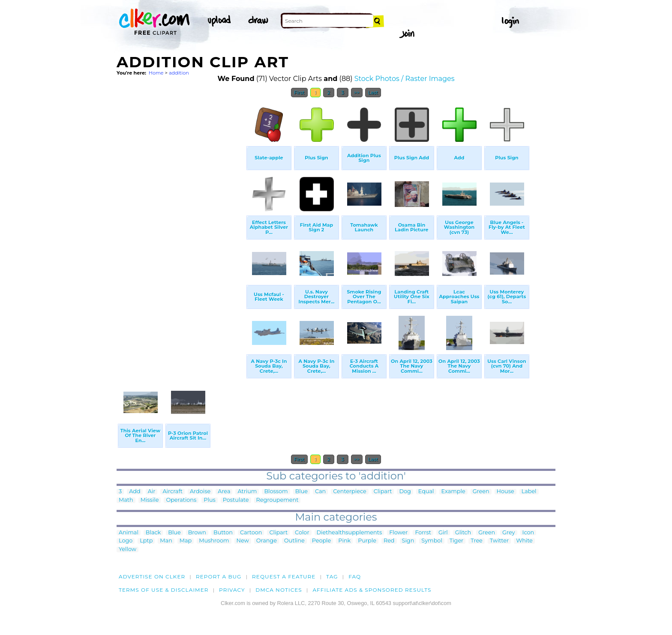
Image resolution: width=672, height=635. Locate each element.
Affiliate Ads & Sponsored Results (372, 590)
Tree (477, 541)
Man (166, 541)
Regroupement (277, 500)
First (299, 93)
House (505, 492)
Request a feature (284, 577)
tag (332, 577)
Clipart (383, 492)
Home (156, 73)
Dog (405, 492)
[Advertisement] (181, 231)
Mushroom (214, 541)
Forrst (423, 533)
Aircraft (172, 492)
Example (453, 492)
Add (135, 492)
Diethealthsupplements (349, 533)
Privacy (232, 590)
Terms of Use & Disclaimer (164, 590)
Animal (129, 533)
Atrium (247, 492)
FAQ (355, 577)
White (524, 541)
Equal (426, 492)
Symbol (432, 541)
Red (389, 541)
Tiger (456, 541)
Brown (197, 533)
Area (224, 492)
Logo (126, 541)
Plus (209, 500)
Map (186, 541)
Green (481, 492)
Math (126, 500)
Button (223, 533)
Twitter (499, 541)
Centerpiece (350, 492)
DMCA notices (279, 590)
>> (357, 93)
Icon (528, 533)
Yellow (127, 550)
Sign (408, 541)
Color (302, 533)
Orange (267, 541)
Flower (398, 533)
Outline (294, 541)
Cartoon (251, 533)
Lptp (146, 541)
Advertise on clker (152, 577)
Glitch (463, 533)
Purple (367, 541)
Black (153, 533)
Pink (344, 541)
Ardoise (200, 492)
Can (320, 492)
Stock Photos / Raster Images (405, 79)
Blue (301, 492)
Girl (443, 533)
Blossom (276, 492)
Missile (150, 500)
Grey (508, 533)
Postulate (236, 500)
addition (179, 73)
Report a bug (219, 577)
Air (152, 492)
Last (373, 93)
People (322, 541)
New (243, 541)
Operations (181, 500)
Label (529, 492)
